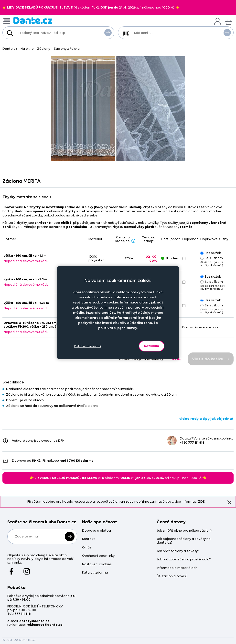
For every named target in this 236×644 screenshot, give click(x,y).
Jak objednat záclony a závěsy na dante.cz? (184, 541)
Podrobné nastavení (87, 346)
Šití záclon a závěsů (172, 576)
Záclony (44, 49)
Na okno (27, 49)
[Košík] (229, 22)
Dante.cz (10, 49)
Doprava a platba (97, 531)
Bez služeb (211, 253)
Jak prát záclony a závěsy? (178, 551)
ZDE (201, 502)
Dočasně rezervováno (200, 327)
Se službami (212, 258)
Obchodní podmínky (98, 556)
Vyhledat (108, 32)
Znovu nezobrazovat (229, 502)
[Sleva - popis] (133, 241)
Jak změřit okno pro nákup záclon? (184, 531)
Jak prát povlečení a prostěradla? (184, 560)
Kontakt (88, 539)
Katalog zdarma (95, 573)
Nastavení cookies (97, 564)
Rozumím (152, 346)
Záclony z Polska (67, 49)
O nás (87, 548)
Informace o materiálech (177, 568)
